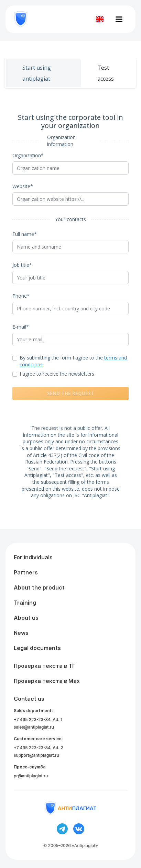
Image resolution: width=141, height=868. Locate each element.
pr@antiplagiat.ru (31, 776)
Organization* (28, 155)
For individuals (33, 557)
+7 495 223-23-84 (32, 719)
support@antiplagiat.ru (36, 755)
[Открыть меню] (119, 19)
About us (26, 618)
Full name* (25, 234)
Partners (26, 572)
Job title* (22, 265)
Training (25, 603)
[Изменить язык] (100, 19)
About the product (39, 587)
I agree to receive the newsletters (57, 374)
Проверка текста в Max (47, 681)
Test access (106, 73)
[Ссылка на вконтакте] (79, 829)
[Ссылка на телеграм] (62, 829)
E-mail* (21, 327)
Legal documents (37, 648)
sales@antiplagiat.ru (34, 727)
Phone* (21, 296)
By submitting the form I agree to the (73, 361)
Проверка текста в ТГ (45, 666)
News (21, 633)
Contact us (29, 699)
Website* (23, 186)
